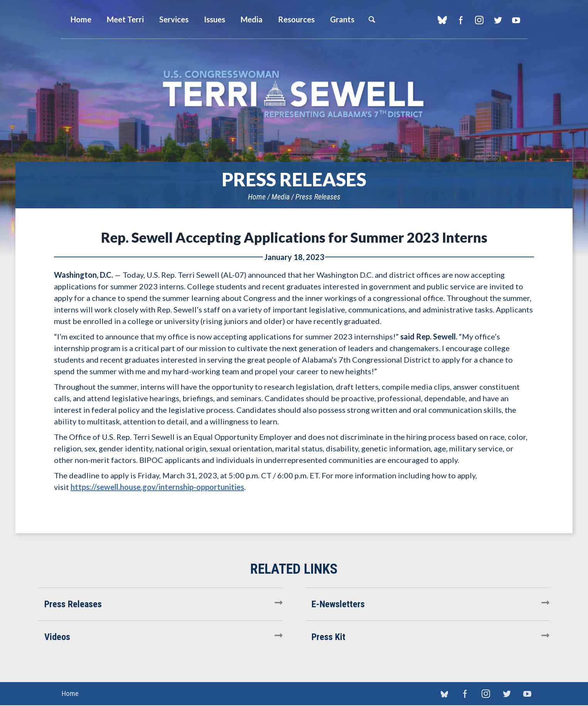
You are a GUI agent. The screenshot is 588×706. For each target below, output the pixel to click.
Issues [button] (215, 19)
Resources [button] (296, 19)
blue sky (442, 20)
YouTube (516, 20)
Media (281, 197)
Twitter (498, 20)
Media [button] (252, 19)
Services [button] (174, 19)
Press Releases (318, 197)
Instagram (479, 20)
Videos (57, 637)
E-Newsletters (338, 604)
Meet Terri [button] (125, 19)
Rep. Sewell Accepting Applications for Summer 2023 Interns (294, 237)
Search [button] (372, 19)
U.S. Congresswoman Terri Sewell (294, 94)
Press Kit (329, 637)
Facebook (461, 20)
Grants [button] (342, 19)
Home (257, 197)
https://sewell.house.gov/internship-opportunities (157, 487)
